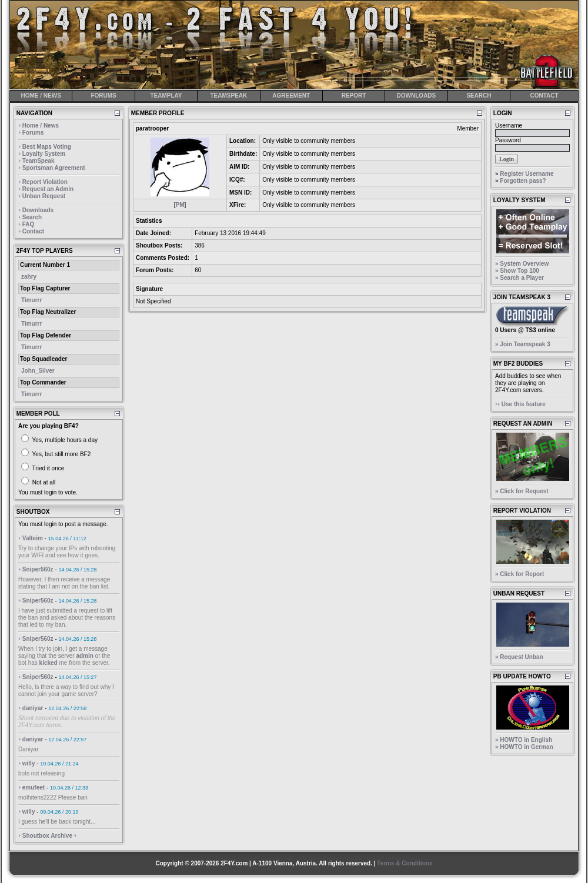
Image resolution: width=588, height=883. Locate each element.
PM (180, 205)
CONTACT (544, 96)
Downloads (38, 210)
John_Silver (38, 371)
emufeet (34, 787)
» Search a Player (519, 278)
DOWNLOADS (417, 96)
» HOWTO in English (524, 740)
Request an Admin (48, 189)
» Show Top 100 (517, 271)
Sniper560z (38, 569)
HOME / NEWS (41, 96)
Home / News (41, 126)
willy (29, 763)
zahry (29, 277)
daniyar (33, 708)
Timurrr (31, 300)
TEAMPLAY (166, 96)
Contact (33, 231)
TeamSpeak (39, 161)
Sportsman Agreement (54, 168)
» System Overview (522, 264)
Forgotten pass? (523, 181)
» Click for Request (522, 491)
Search (32, 217)
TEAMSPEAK (228, 96)
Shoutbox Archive (47, 836)
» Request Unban (519, 657)
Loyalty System (44, 154)
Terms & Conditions (405, 863)
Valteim (33, 538)
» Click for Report (519, 574)
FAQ (29, 224)
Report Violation (45, 182)
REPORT (354, 96)
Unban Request (44, 196)
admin (84, 656)
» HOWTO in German (524, 747)
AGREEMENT (291, 96)
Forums (33, 133)
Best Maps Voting (47, 147)
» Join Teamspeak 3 (523, 344)
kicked (49, 663)
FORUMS (103, 96)
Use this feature (524, 404)
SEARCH (479, 96)
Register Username (527, 174)
